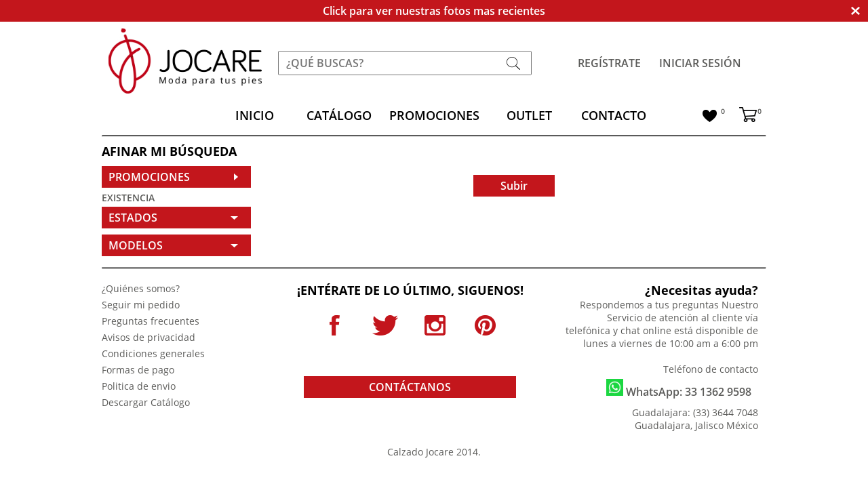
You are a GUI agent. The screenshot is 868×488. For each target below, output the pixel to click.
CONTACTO (614, 115)
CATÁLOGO (339, 115)
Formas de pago (138, 370)
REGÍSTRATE (609, 63)
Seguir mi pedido (141, 305)
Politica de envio (139, 386)
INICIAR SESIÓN (700, 63)
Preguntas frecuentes (151, 321)
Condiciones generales (153, 353)
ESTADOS (133, 218)
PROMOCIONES (434, 115)
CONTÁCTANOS (410, 387)
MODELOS (136, 245)
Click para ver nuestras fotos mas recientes (434, 11)
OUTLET (529, 115)
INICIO (255, 115)
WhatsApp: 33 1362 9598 (679, 389)
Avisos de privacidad (149, 337)
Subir (514, 186)
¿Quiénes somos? (141, 288)
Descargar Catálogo (146, 402)
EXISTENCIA (128, 198)
